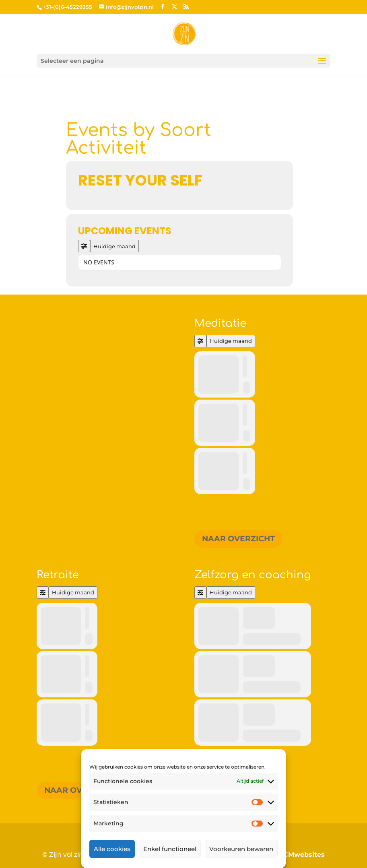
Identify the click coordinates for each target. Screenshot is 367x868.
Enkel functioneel (170, 849)
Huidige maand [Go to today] (114, 246)
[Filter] (84, 246)
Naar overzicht (238, 539)
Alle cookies (112, 849)
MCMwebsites (301, 855)
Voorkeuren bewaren (241, 849)
